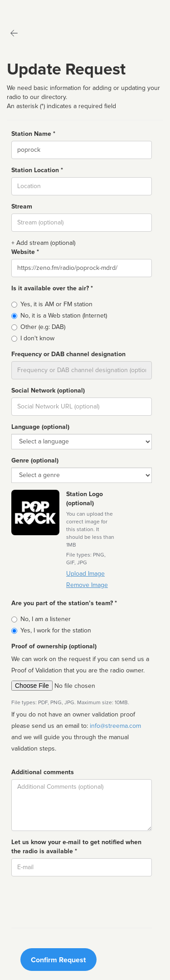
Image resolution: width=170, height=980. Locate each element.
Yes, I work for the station (56, 630)
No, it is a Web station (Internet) (64, 316)
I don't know (37, 338)
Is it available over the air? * (52, 288)
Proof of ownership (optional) (54, 646)
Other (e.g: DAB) (43, 327)
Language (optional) (40, 427)
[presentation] (80, 901)
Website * (25, 252)
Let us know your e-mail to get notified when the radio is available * (76, 847)
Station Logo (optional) (85, 499)
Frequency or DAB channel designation (68, 354)
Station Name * (33, 134)
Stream (22, 206)
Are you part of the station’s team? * (64, 603)
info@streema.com (115, 726)
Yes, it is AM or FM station (56, 304)
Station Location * (37, 170)
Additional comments (43, 772)
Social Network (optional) (48, 391)
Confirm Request (58, 960)
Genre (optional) (35, 460)
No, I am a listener (46, 619)
